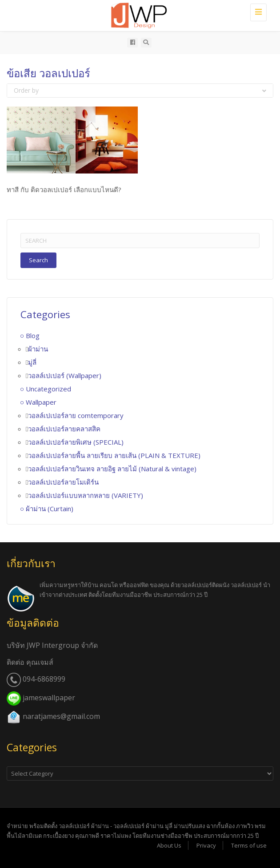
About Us (169, 845)
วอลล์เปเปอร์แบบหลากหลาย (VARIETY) (86, 495)
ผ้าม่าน (38, 349)
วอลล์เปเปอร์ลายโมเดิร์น (63, 482)
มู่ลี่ (32, 362)
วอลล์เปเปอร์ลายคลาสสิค (64, 429)
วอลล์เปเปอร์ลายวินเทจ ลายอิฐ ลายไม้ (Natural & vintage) (112, 469)
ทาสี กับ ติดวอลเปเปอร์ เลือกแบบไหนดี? (64, 189)
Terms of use (249, 845)
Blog (33, 335)
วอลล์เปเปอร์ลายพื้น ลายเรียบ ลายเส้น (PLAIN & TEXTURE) (114, 455)
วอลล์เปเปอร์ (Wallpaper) (65, 375)
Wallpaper (41, 402)
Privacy (206, 845)
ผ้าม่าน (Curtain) (50, 509)
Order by (140, 90)
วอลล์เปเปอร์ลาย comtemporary (76, 415)
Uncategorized (48, 389)
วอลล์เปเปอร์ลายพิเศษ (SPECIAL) (76, 442)
